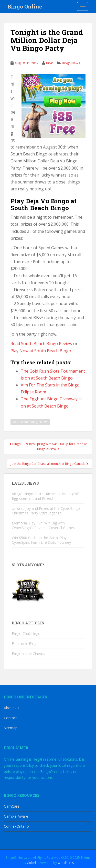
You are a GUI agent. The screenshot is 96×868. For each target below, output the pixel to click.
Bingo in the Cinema (29, 654)
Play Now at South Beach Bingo (41, 351)
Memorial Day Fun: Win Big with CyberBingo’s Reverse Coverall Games (43, 525)
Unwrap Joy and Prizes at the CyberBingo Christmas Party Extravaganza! (46, 511)
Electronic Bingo (25, 644)
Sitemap (11, 728)
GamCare (12, 806)
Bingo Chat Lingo (26, 634)
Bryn (50, 63)
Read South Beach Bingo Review (41, 344)
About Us (12, 708)
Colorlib (33, 863)
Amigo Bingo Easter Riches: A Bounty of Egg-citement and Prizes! (45, 496)
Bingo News (71, 63)
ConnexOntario (16, 826)
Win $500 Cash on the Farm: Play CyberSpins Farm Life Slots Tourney (41, 540)
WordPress (66, 863)
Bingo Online (25, 6)
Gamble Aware (16, 816)
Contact (10, 718)
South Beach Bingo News (30, 422)
